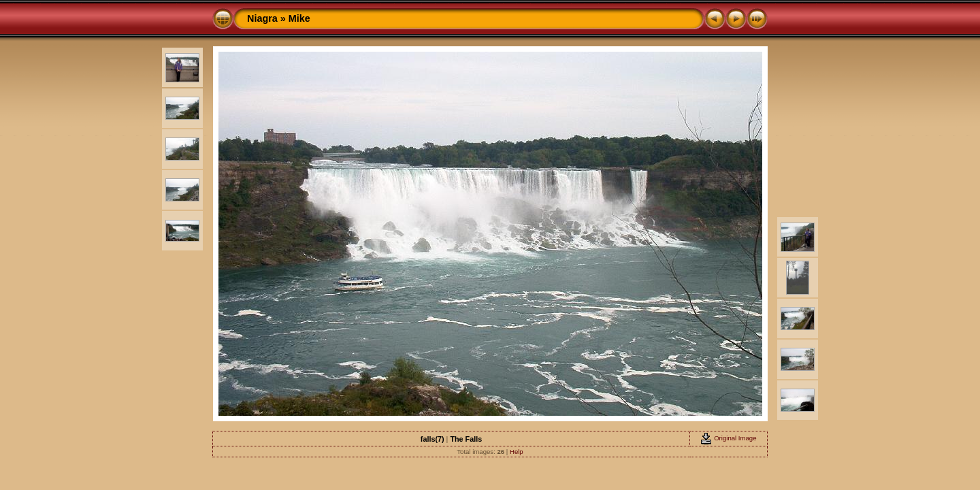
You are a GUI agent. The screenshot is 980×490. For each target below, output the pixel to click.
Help (517, 452)
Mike (299, 18)
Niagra (262, 18)
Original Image (728, 438)
